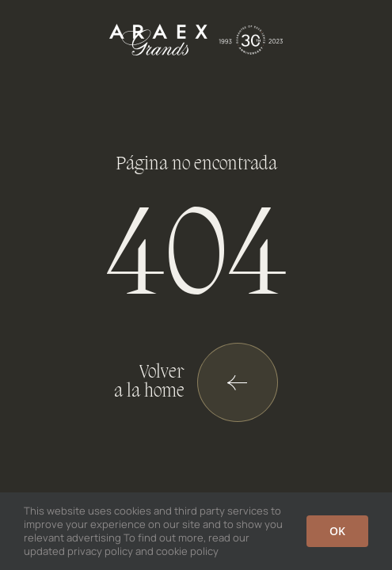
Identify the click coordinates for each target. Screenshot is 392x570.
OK (337, 531)
